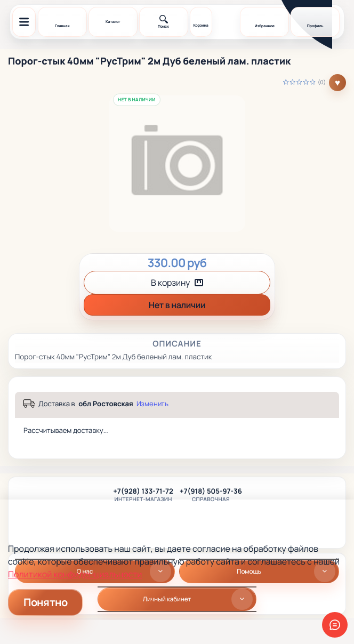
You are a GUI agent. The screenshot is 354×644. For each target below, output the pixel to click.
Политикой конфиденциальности (75, 574)
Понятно (45, 602)
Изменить (152, 404)
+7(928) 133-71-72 (143, 492)
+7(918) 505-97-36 (211, 492)
